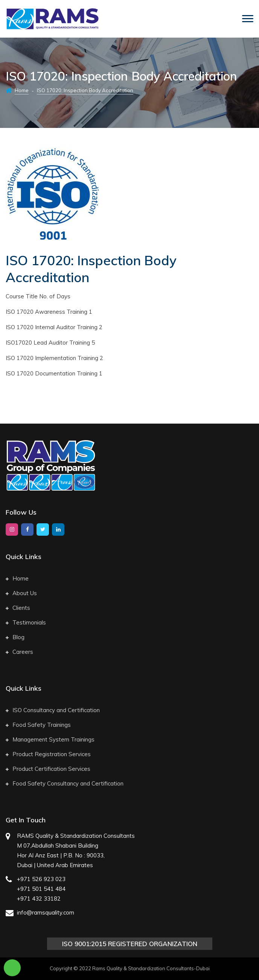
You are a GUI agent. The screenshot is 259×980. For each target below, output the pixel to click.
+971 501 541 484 (41, 889)
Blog (15, 637)
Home (22, 90)
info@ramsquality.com (46, 912)
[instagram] (12, 530)
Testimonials (26, 622)
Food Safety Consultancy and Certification (65, 783)
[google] (58, 530)
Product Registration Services (48, 754)
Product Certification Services (48, 769)
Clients (18, 608)
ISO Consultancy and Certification (53, 710)
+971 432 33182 (39, 899)
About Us (21, 593)
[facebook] (27, 530)
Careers (19, 652)
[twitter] (43, 530)
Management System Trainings (50, 739)
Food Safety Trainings (38, 725)
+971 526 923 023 (41, 879)
